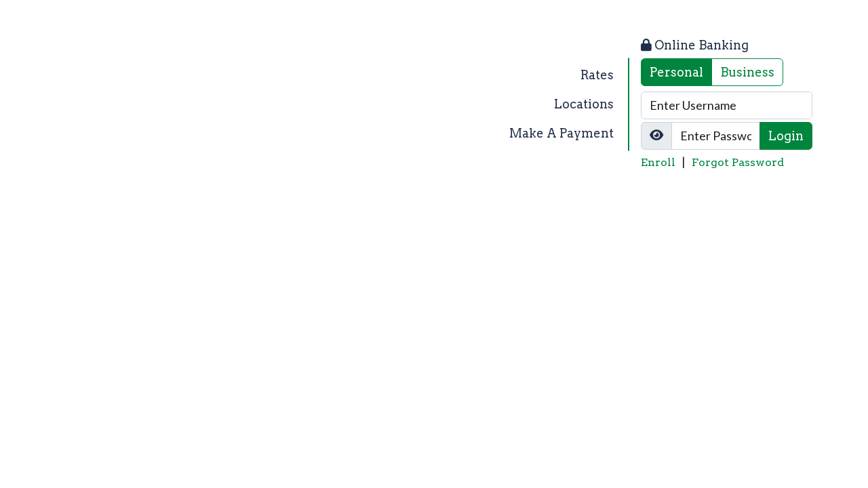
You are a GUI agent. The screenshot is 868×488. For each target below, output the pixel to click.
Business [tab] (747, 72)
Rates (597, 75)
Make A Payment (561, 133)
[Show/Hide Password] (656, 136)
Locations (584, 104)
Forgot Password (738, 162)
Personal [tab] (676, 72)
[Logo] (157, 104)
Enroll (658, 162)
